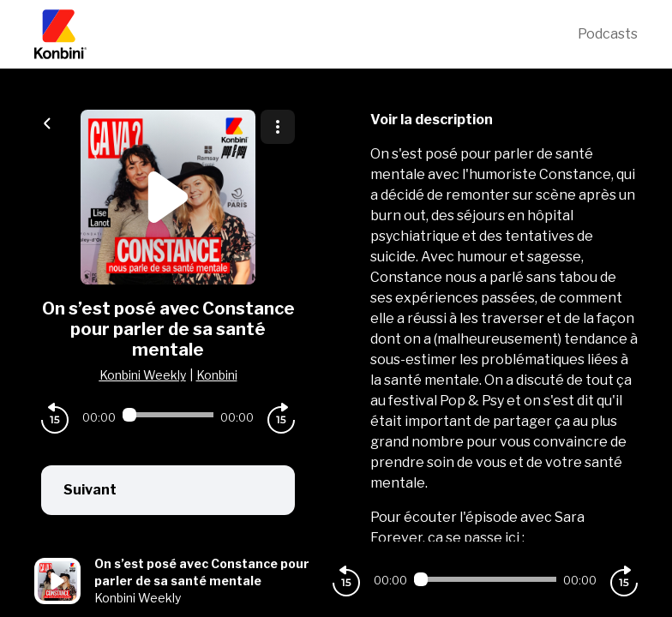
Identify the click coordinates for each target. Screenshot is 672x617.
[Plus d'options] (278, 127)
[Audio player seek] (168, 415)
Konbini (217, 375)
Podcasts (608, 34)
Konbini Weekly (143, 375)
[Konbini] (306, 34)
